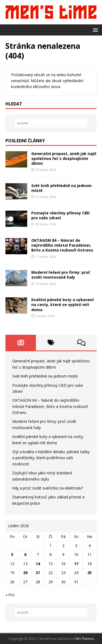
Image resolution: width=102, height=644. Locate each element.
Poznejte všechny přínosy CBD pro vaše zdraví (61, 215)
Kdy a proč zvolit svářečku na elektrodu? (48, 488)
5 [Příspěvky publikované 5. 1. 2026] (12, 554)
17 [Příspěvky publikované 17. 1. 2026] (76, 564)
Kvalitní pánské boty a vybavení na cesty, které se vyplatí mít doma (62, 305)
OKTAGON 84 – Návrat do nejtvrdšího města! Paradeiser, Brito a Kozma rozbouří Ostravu (62, 245)
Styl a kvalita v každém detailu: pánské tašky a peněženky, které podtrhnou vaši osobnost (51, 458)
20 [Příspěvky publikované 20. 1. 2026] (25, 573)
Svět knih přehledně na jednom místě (61, 188)
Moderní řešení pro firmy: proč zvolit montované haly (61, 275)
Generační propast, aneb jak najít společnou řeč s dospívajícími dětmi (64, 158)
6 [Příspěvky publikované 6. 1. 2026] (25, 554)
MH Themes (85, 639)
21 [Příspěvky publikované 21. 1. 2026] (38, 573)
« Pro (10, 595)
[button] (95, 30)
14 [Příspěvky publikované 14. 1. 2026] (38, 564)
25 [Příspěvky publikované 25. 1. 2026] (89, 573)
